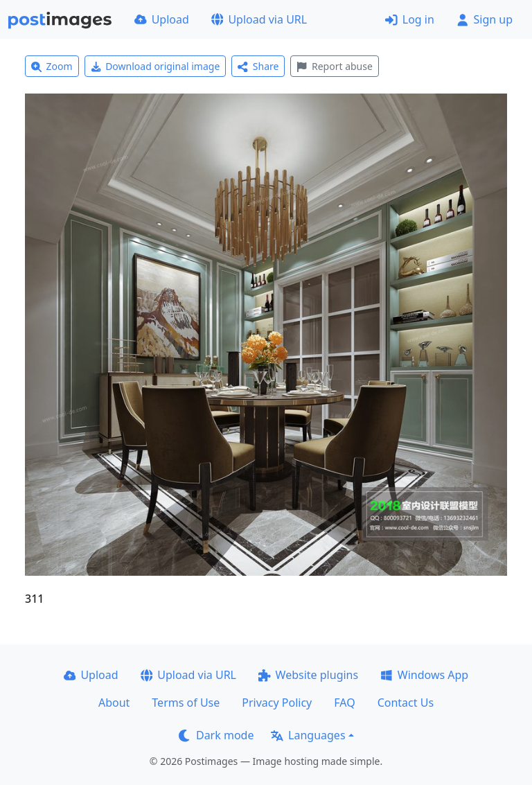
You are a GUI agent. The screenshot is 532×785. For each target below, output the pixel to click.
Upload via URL (259, 19)
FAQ (344, 703)
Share (258, 66)
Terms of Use (186, 703)
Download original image (156, 66)
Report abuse (334, 66)
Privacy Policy (277, 703)
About (114, 703)
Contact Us (406, 703)
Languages (308, 735)
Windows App (424, 675)
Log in (410, 19)
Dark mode (216, 735)
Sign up (485, 19)
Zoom (52, 66)
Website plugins (308, 675)
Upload (162, 19)
